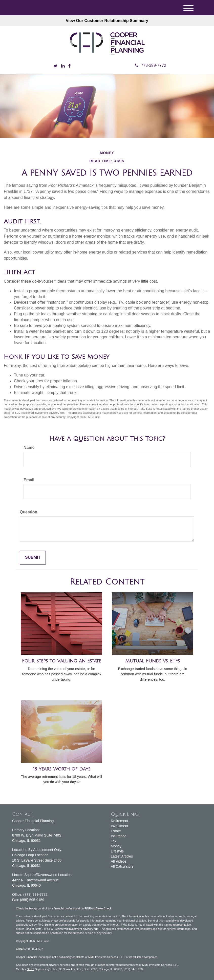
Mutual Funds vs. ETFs (153, 661)
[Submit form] (33, 558)
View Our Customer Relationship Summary (107, 21)
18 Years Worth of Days (62, 769)
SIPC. (30, 969)
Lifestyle (117, 851)
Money (116, 846)
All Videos (119, 861)
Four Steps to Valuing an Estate (61, 661)
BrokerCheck (104, 908)
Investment (119, 826)
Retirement (119, 821)
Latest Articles (122, 856)
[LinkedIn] (63, 66)
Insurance (119, 836)
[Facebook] (69, 66)
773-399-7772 (151, 65)
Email (29, 480)
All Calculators (122, 866)
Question (28, 512)
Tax (114, 841)
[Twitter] (56, 66)
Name (29, 447)
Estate (116, 831)
